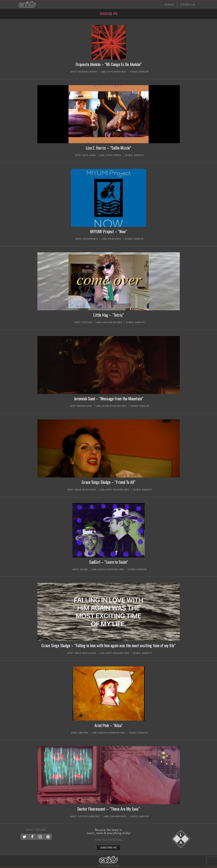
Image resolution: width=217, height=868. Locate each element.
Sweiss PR (144, 72)
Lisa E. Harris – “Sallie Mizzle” (108, 148)
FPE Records (115, 239)
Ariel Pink (83, 733)
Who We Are (36, 830)
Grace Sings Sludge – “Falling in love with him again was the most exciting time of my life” (108, 645)
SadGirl (84, 569)
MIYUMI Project (90, 239)
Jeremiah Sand (84, 406)
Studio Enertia (113, 155)
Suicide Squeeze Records (111, 569)
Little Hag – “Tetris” (109, 315)
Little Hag (87, 322)
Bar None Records (112, 322)
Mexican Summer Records (112, 733)
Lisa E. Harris (89, 155)
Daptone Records (117, 72)
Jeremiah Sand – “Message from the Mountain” (108, 399)
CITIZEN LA (187, 5)
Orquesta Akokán (87, 72)
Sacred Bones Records (114, 406)
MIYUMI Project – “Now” (109, 231)
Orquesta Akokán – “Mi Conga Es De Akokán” (109, 64)
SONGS (169, 5)
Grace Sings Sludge (85, 490)
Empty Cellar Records (118, 490)
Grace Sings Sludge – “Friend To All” (108, 482)
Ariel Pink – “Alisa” (109, 725)
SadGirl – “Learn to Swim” (109, 562)
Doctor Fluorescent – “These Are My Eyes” (109, 809)
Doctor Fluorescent (89, 816)
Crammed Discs (118, 816)
